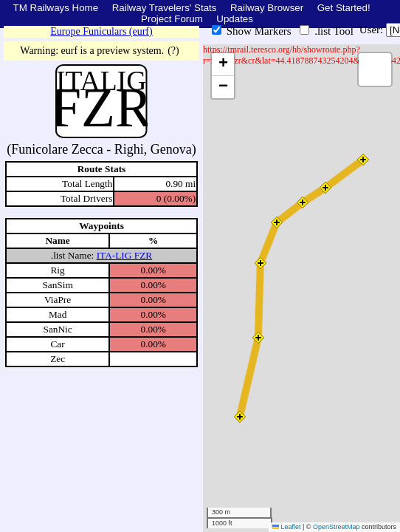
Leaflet (287, 527)
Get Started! (344, 8)
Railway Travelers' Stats (165, 8)
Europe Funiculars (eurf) (101, 31)
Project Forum (172, 19)
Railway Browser (267, 8)
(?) (173, 51)
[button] (363, 160)
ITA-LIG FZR (125, 255)
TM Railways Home (56, 8)
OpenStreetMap (337, 527)
